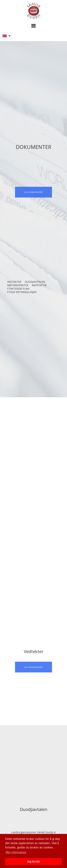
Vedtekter (14, 282)
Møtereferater (18, 285)
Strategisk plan (18, 289)
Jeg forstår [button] (33, 862)
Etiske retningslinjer (22, 292)
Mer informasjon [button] (16, 852)
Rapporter (39, 285)
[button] (33, 26)
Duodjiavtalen (35, 282)
